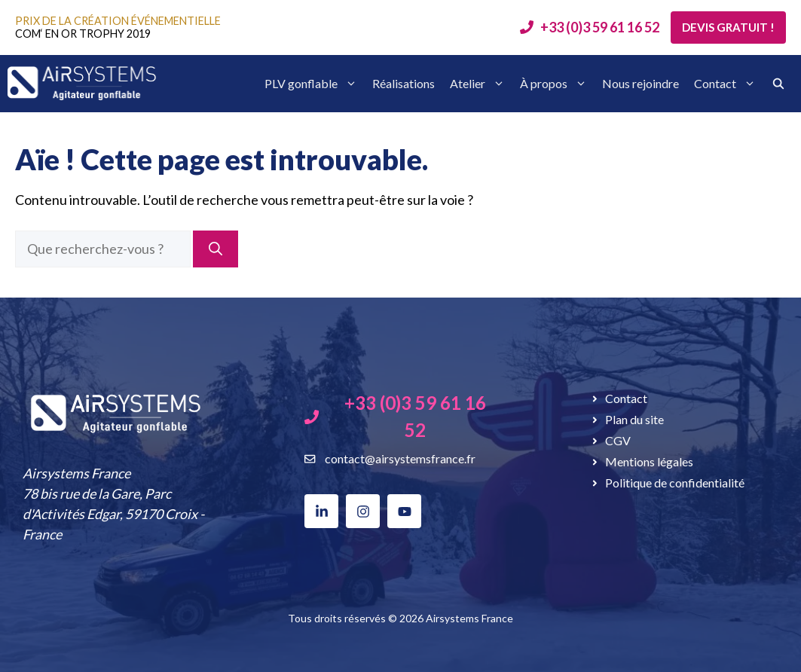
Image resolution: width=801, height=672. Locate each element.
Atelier (477, 84)
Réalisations (404, 83)
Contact (725, 84)
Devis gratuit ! (728, 27)
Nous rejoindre (640, 83)
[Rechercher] (216, 249)
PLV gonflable (311, 84)
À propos (553, 84)
